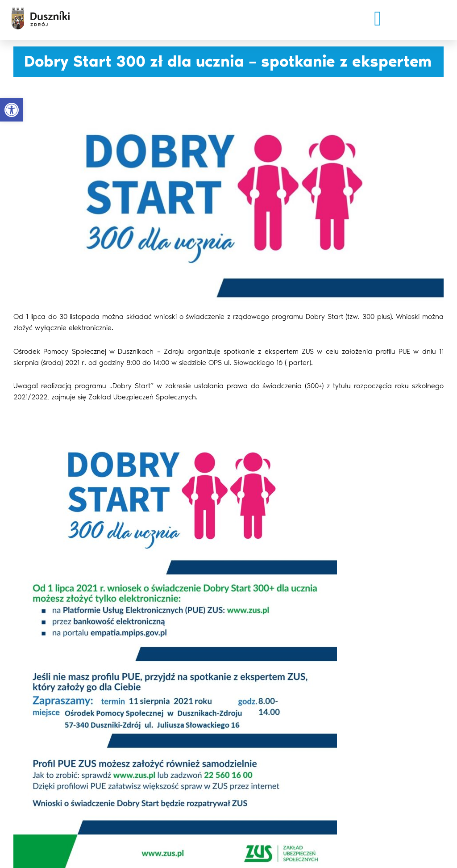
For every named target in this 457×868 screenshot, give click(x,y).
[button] (378, 19)
